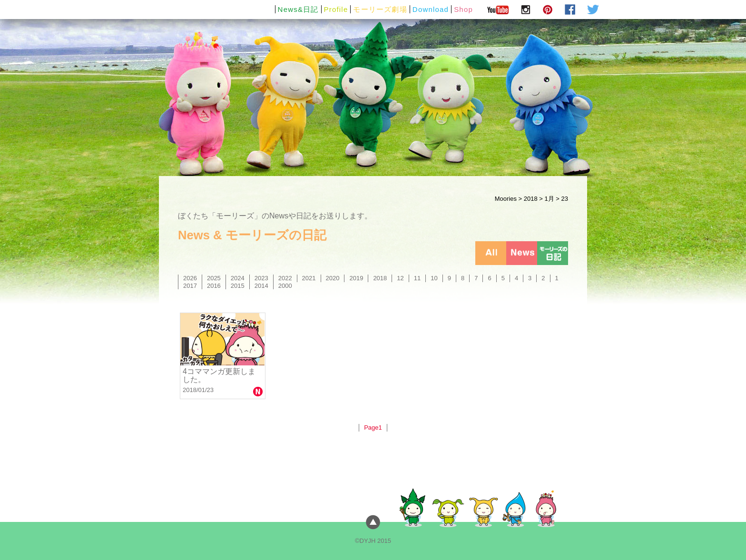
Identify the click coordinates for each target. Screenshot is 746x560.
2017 (190, 286)
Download (431, 9)
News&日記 (298, 9)
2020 (333, 278)
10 (434, 278)
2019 (356, 278)
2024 (238, 278)
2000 (285, 286)
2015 (238, 286)
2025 (214, 278)
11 (417, 278)
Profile (336, 9)
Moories (506, 199)
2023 (261, 278)
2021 (309, 278)
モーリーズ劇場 (380, 9)
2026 (190, 278)
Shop (463, 9)
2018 (531, 199)
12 (400, 278)
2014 (261, 286)
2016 (214, 286)
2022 (285, 278)
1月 (549, 199)
